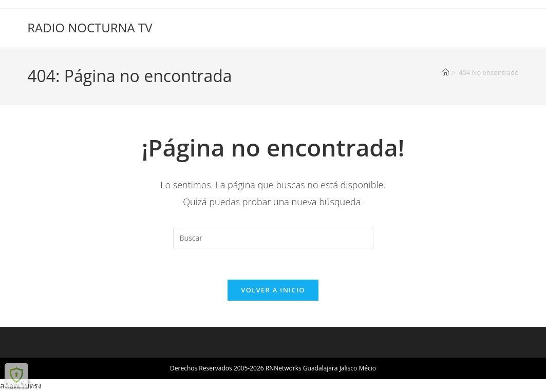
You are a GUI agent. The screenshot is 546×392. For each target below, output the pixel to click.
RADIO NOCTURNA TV (90, 27)
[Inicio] (446, 72)
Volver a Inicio (273, 290)
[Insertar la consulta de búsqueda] (273, 238)
